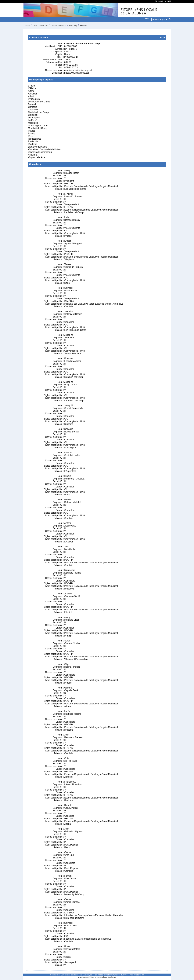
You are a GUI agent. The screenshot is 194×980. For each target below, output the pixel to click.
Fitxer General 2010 (41, 26)
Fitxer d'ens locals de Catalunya (103, 977)
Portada (27, 26)
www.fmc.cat (83, 977)
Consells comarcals (58, 26)
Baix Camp (73, 26)
